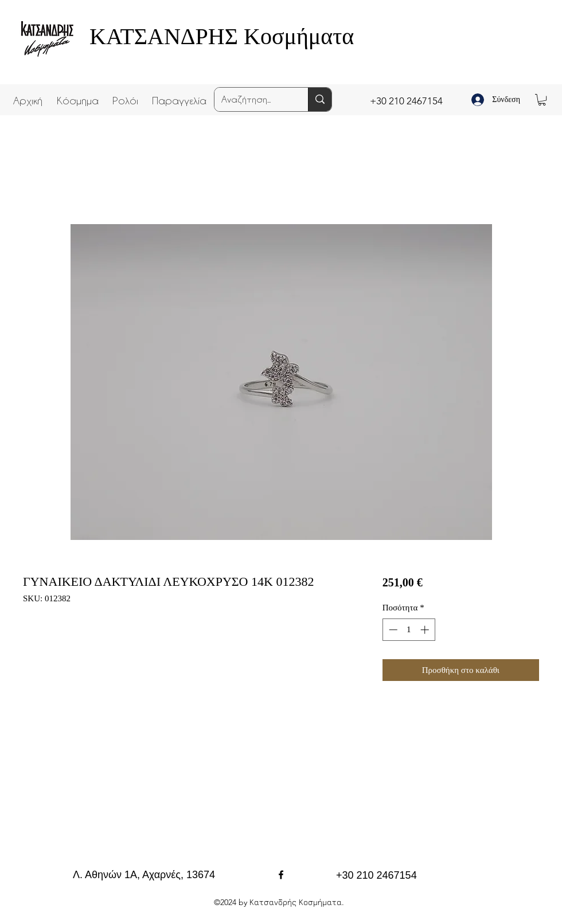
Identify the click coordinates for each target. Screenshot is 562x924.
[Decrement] (392, 630)
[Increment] (426, 630)
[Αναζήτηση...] (253, 99)
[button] (77, 95)
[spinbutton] (409, 630)
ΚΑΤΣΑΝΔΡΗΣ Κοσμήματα (222, 36)
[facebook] (281, 875)
